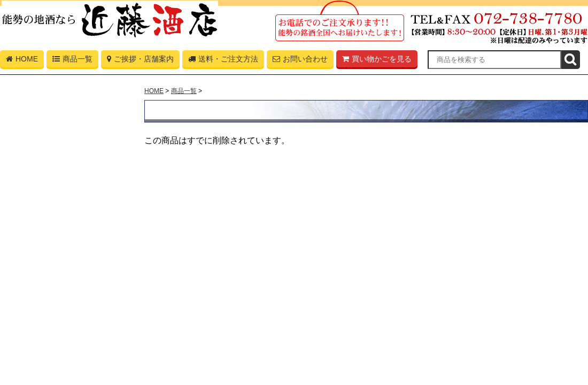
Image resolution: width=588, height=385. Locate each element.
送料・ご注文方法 (223, 61)
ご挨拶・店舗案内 (140, 61)
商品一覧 (72, 61)
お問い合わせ (300, 61)
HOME (22, 61)
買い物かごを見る (377, 61)
